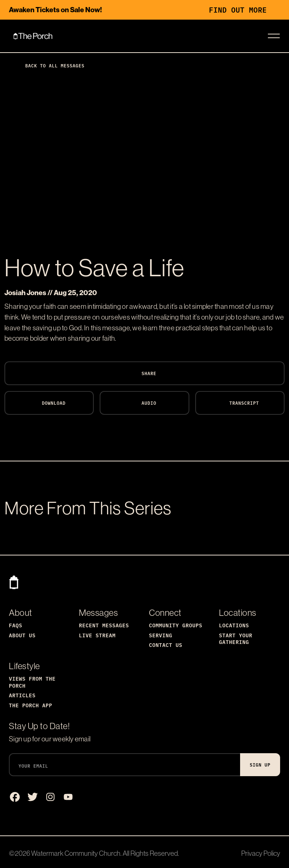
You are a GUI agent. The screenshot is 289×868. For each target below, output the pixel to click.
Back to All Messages (49, 65)
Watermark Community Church (76, 853)
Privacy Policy (261, 853)
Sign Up (260, 764)
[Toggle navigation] (274, 36)
